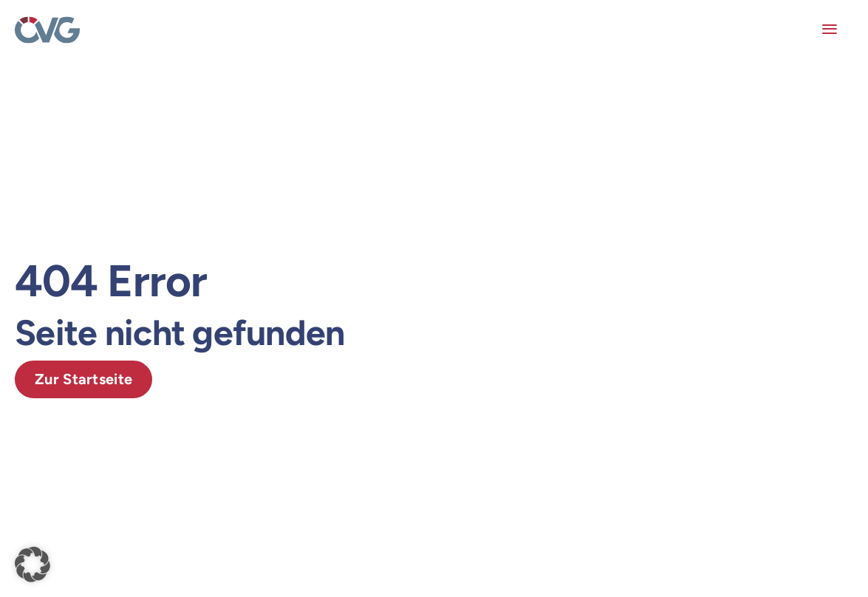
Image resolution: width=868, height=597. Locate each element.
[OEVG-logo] (47, 24)
